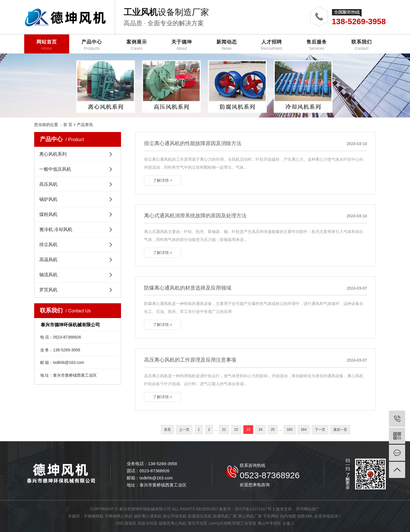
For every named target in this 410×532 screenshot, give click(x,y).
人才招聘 (272, 45)
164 (304, 430)
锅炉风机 (48, 199)
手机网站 (271, 516)
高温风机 (48, 260)
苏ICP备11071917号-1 (255, 509)
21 (224, 430)
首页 (167, 430)
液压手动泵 (198, 523)
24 (260, 430)
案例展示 (137, 45)
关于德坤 (182, 45)
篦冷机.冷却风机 (56, 229)
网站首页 (47, 45)
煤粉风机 (48, 214)
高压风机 (48, 184)
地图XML (305, 516)
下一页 (320, 430)
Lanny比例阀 (220, 523)
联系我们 (362, 45)
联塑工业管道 (244, 523)
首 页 (68, 125)
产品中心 (92, 45)
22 (236, 430)
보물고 (288, 523)
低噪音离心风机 (173, 523)
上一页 (184, 430)
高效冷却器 (147, 523)
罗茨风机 (48, 290)
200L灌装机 (126, 523)
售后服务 (317, 45)
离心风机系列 (53, 154)
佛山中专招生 (269, 523)
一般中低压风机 (55, 169)
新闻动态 (227, 45)
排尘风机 (48, 245)
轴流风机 (48, 275)
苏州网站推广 (308, 509)
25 (273, 430)
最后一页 (340, 430)
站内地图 (288, 516)
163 (290, 430)
